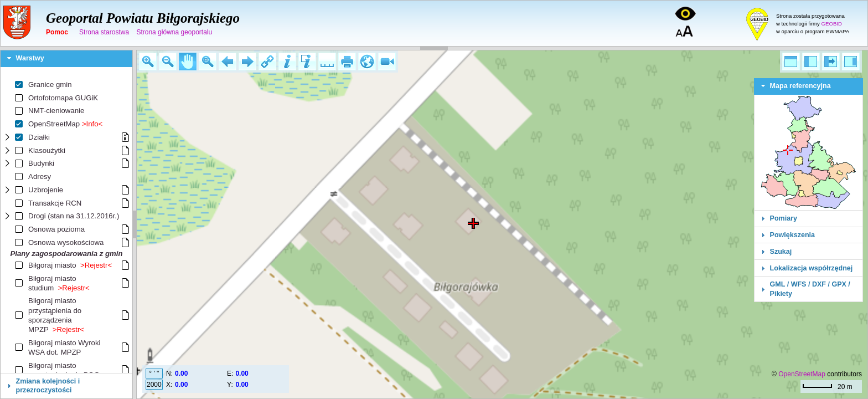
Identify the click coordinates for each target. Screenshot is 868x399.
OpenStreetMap (802, 374)
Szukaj (781, 252)
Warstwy (30, 58)
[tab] (66, 59)
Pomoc (57, 32)
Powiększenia (793, 235)
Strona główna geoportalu (174, 32)
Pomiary (784, 218)
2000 (154, 385)
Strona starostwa (104, 32)
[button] (148, 62)
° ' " (154, 374)
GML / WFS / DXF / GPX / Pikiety (810, 289)
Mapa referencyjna (800, 86)
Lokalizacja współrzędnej (812, 268)
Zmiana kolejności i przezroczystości (48, 386)
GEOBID (832, 24)
